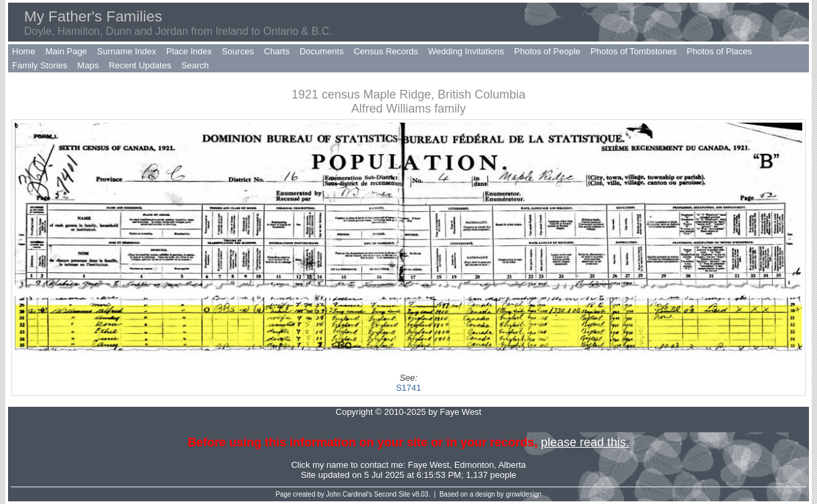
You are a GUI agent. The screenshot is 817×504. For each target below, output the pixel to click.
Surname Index (127, 51)
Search (195, 65)
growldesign (524, 494)
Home (24, 51)
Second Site (392, 494)
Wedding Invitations (466, 51)
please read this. (585, 442)
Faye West (429, 465)
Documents (322, 51)
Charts (277, 51)
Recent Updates (140, 65)
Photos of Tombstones (633, 51)
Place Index (189, 51)
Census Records (386, 51)
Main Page (66, 51)
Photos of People (547, 51)
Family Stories (40, 65)
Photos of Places (719, 51)
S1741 (409, 388)
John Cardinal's (350, 494)
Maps (88, 65)
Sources (238, 51)
